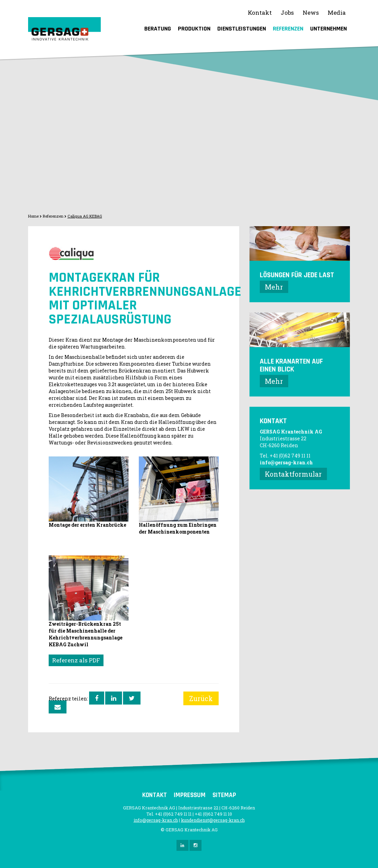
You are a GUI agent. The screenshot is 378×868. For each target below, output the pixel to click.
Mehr (274, 287)
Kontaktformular (293, 474)
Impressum (190, 795)
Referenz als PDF (76, 660)
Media (337, 13)
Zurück (201, 698)
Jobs (287, 13)
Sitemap (224, 795)
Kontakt (260, 13)
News (311, 13)
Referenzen (288, 29)
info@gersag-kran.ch (286, 462)
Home (33, 216)
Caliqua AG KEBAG (85, 216)
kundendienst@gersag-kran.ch (213, 820)
